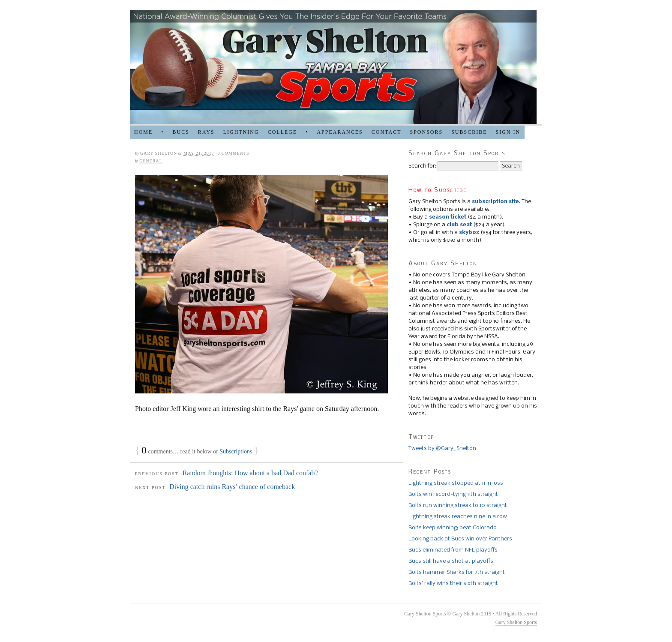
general (151, 161)
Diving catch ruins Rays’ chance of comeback (232, 487)
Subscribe (469, 132)
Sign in (508, 132)
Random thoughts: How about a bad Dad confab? (250, 473)
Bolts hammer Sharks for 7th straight (457, 572)
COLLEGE (283, 132)
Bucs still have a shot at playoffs (451, 561)
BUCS (181, 132)
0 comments (233, 153)
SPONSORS (426, 132)
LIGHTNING (241, 132)
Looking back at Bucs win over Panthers (460, 539)
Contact (387, 132)
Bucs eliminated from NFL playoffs (453, 550)
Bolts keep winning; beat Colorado (453, 528)
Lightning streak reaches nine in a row (458, 517)
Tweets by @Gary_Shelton (442, 448)
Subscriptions (236, 451)
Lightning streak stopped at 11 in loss (456, 483)
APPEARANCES (340, 132)
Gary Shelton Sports (516, 622)
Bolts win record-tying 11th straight (453, 494)
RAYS (206, 132)
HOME (143, 132)
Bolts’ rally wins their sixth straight (453, 583)
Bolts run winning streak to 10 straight (458, 505)
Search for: (422, 166)
